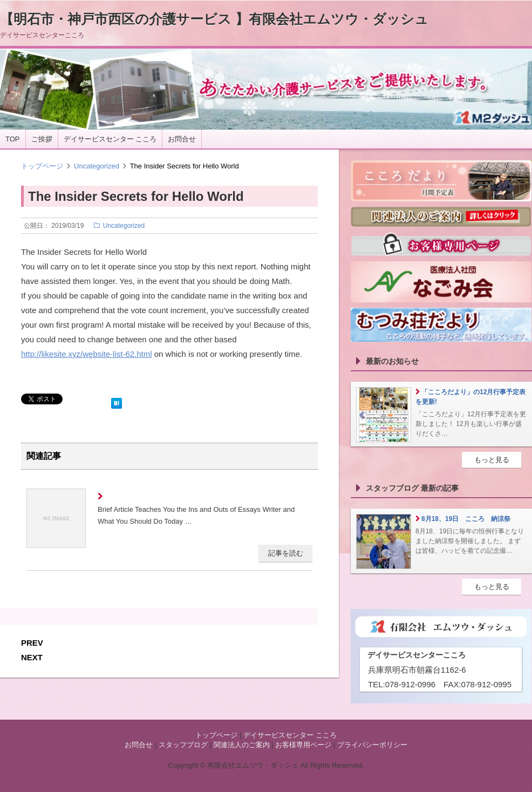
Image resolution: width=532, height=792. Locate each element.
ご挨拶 (42, 139)
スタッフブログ (183, 745)
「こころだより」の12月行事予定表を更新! (470, 397)
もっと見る (492, 460)
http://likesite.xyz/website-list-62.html (87, 354)
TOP (13, 139)
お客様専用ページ (303, 745)
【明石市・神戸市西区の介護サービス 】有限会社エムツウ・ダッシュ (214, 19)
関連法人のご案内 (242, 745)
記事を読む (286, 553)
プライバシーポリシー (372, 745)
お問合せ (182, 139)
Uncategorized (97, 166)
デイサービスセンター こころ (110, 139)
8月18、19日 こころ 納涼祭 (466, 519)
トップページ (42, 166)
